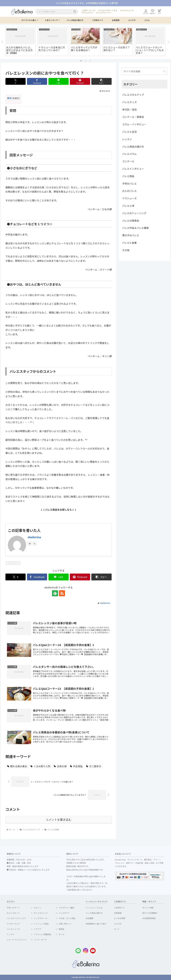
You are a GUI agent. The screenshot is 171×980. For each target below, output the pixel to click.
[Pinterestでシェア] (80, 81)
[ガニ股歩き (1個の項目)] (94, 766)
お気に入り (153, 12)
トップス (10, 934)
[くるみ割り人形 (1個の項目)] (40, 766)
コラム (147, 20)
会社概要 (89, 918)
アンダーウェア (13, 924)
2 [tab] (86, 61)
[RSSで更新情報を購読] (35, 543)
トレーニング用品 (41, 924)
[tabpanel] (20, 41)
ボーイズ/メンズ (41, 913)
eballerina (34, 537)
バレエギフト (64, 913)
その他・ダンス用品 (67, 918)
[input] (145, 71)
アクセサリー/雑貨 (66, 908)
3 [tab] (90, 61)
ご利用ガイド (98, 20)
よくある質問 (120, 918)
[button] (101, 81)
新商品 (61, 929)
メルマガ (132, 20)
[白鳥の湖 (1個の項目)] (60, 766)
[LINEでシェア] (59, 81)
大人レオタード (13, 913)
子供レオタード (13, 908)
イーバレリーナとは (94, 908)
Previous (2, 42)
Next (169, 42)
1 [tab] (81, 61)
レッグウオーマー (41, 918)
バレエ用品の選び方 (75, 20)
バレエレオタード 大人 (108, 10)
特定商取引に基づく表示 (96, 924)
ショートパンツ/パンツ (16, 940)
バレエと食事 (13, 563)
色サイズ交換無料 (150, 913)
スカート (37, 908)
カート (160, 12)
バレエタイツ (88, 13)
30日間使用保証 (149, 918)
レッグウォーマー (105, 13)
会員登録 (116, 20)
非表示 (16, 98)
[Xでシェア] (16, 81)
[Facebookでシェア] (37, 81)
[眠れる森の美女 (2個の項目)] (17, 766)
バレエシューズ (127, 10)
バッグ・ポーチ (40, 940)
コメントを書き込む (59, 820)
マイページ (146, 12)
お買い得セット (65, 924)
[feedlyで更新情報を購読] (30, 543)
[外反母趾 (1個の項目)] (76, 766)
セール (61, 934)
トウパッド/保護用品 (43, 934)
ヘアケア (37, 929)
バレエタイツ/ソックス (16, 918)
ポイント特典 (148, 908)
